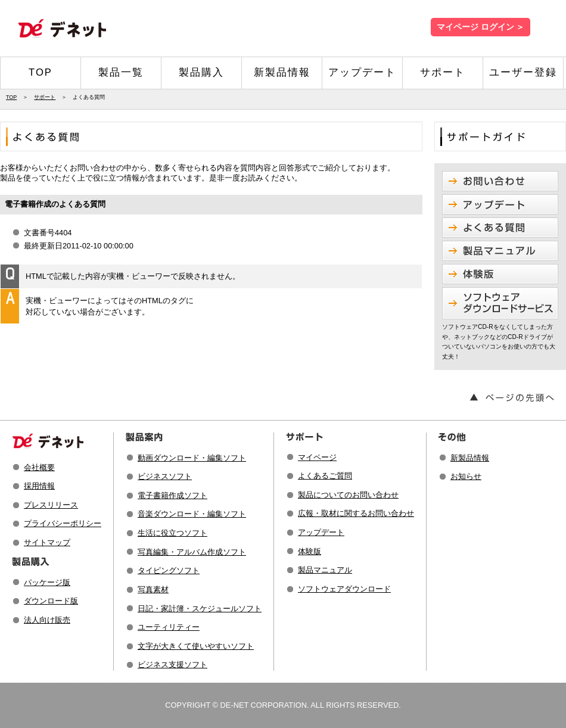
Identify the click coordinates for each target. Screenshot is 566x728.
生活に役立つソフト (172, 533)
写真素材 (153, 589)
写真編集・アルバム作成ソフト (192, 552)
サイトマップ (47, 542)
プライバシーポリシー (63, 523)
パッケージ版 (47, 582)
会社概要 (39, 467)
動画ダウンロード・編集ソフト (192, 458)
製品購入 (201, 72)
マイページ (317, 457)
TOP (41, 72)
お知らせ (466, 476)
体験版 (310, 551)
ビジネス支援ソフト (172, 665)
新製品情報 (282, 72)
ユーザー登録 (523, 72)
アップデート (362, 72)
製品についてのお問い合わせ (348, 495)
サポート (443, 72)
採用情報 (39, 486)
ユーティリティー (169, 627)
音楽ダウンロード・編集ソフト (192, 514)
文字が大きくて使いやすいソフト (196, 646)
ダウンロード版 (51, 601)
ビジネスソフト (165, 476)
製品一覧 (121, 72)
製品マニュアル (325, 570)
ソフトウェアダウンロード (344, 589)
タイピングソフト (169, 570)
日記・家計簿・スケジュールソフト (200, 609)
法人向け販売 (47, 620)
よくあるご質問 (325, 476)
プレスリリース (51, 505)
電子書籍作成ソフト (172, 495)
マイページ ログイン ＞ (481, 27)
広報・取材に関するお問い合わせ (356, 513)
